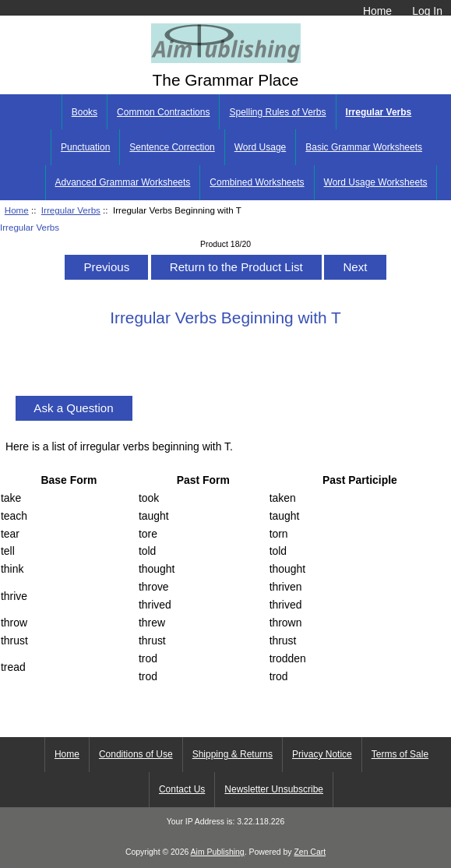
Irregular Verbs (71, 210)
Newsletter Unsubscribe (274, 789)
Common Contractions (163, 112)
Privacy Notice (322, 754)
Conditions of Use (136, 754)
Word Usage (260, 147)
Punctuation (85, 147)
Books (85, 112)
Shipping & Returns (233, 754)
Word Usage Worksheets (376, 182)
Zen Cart (310, 852)
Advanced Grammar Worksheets (123, 182)
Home (377, 11)
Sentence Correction (172, 147)
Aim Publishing (218, 852)
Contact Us (182, 789)
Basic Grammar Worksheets (364, 147)
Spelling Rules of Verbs (277, 112)
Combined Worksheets (257, 182)
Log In (427, 11)
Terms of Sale (400, 754)
